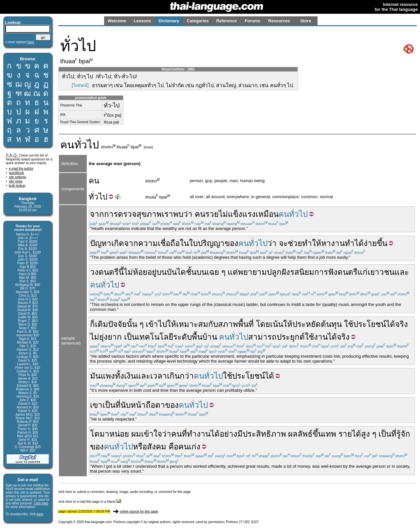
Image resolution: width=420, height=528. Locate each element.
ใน (184, 243)
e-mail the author (21, 169)
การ (111, 214)
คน (67, 145)
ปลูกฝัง (278, 272)
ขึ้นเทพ (324, 434)
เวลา (159, 376)
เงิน (130, 376)
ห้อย (140, 272)
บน (201, 272)
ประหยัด (307, 324)
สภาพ (228, 324)
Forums (253, 21)
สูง (365, 434)
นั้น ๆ (135, 324)
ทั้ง (119, 376)
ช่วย (295, 243)
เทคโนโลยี (155, 337)
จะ (283, 243)
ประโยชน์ (370, 324)
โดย (263, 324)
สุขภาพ (149, 214)
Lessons (143, 21)
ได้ (359, 243)
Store (306, 21)
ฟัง (333, 272)
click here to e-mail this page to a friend (90, 502)
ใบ (193, 243)
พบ (178, 214)
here (40, 514)
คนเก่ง (189, 447)
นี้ (121, 272)
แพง (108, 376)
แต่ (233, 272)
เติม (101, 324)
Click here (41, 503)
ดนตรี (347, 272)
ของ (231, 243)
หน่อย (119, 434)
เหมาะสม (192, 324)
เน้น (277, 324)
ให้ (317, 243)
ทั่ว (94, 197)
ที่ (118, 405)
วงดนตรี (104, 272)
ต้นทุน (331, 324)
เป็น (130, 337)
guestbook (16, 173)
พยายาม (252, 272)
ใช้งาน (316, 337)
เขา (96, 405)
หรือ (140, 447)
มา (104, 434)
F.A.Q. (12, 155)
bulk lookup (17, 186)
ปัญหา (101, 243)
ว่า (188, 214)
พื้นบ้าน (204, 337)
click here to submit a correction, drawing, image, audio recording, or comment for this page (125, 492)
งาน (338, 243)
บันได (176, 272)
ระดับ (183, 337)
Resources (279, 21)
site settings (18, 177)
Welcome (117, 21)
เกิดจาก (125, 243)
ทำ (307, 243)
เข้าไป (156, 324)
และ (402, 272)
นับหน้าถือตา (143, 405)
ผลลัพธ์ (300, 434)
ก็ (92, 324)
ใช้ (349, 324)
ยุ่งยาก (110, 337)
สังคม (157, 447)
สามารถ (262, 337)
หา (326, 243)
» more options (19, 42)
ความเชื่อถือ (159, 243)
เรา (167, 214)
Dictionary (169, 21)
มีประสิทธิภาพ (262, 434)
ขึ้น (382, 243)
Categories (198, 21)
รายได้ (350, 434)
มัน (95, 376)
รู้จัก (403, 434)
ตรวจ (127, 214)
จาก (97, 214)
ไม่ (223, 214)
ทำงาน (199, 434)
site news (16, 181)
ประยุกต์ (291, 337)
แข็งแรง (242, 214)
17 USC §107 (249, 522)
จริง (402, 324)
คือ (173, 447)
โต (95, 434)
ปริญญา (211, 243)
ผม (136, 434)
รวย (212, 214)
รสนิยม (302, 272)
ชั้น (191, 272)
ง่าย (370, 243)
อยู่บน (157, 272)
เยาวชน (381, 272)
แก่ (363, 272)
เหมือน (267, 214)
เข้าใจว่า (156, 434)
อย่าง (228, 434)
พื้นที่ (246, 324)
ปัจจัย (117, 324)
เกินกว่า (180, 376)
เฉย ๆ (216, 272)
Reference (227, 21)
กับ (213, 324)
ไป (103, 197)
